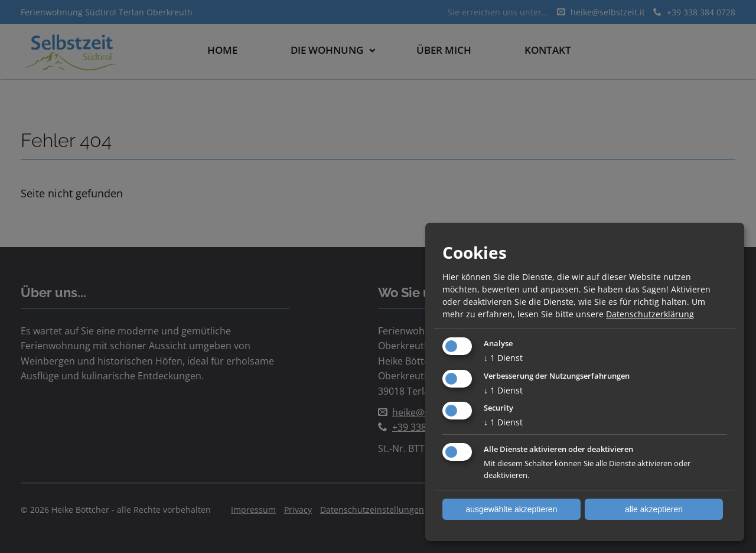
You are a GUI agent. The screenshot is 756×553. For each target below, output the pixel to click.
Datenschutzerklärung (650, 314)
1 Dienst (503, 358)
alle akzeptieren (654, 509)
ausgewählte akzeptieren (512, 509)
